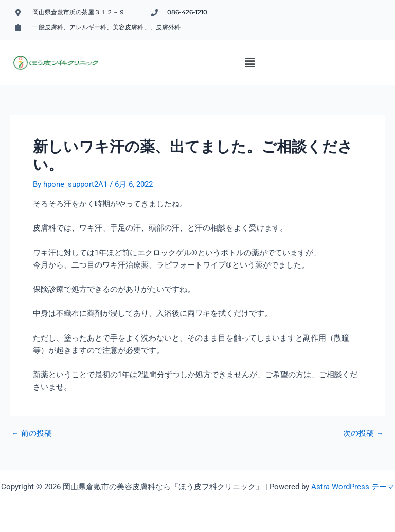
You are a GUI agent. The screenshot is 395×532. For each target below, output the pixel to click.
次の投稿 (363, 433)
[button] (250, 63)
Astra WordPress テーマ (353, 487)
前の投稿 (32, 433)
